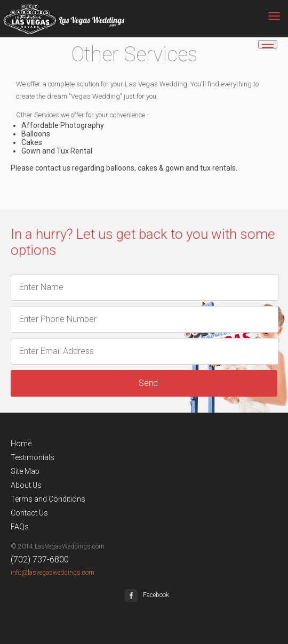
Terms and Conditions (48, 499)
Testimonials (33, 457)
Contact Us (29, 513)
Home (21, 444)
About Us (26, 485)
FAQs (20, 527)
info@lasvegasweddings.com (53, 573)
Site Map (25, 471)
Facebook (147, 595)
